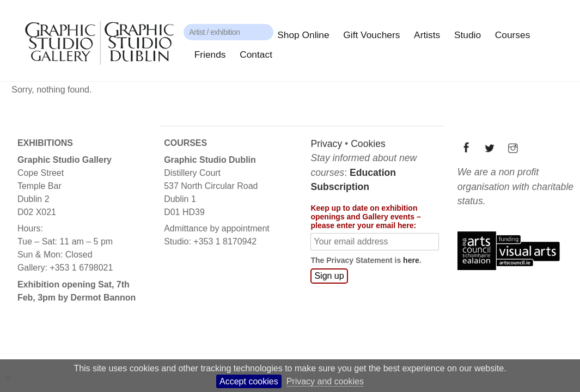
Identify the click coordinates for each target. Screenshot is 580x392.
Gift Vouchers (371, 35)
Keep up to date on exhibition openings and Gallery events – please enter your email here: (365, 217)
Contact (256, 54)
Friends (210, 54)
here (411, 260)
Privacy (326, 143)
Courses (513, 35)
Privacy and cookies (325, 381)
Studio (468, 35)
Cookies (368, 143)
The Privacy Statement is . (365, 260)
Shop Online (303, 35)
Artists (427, 35)
